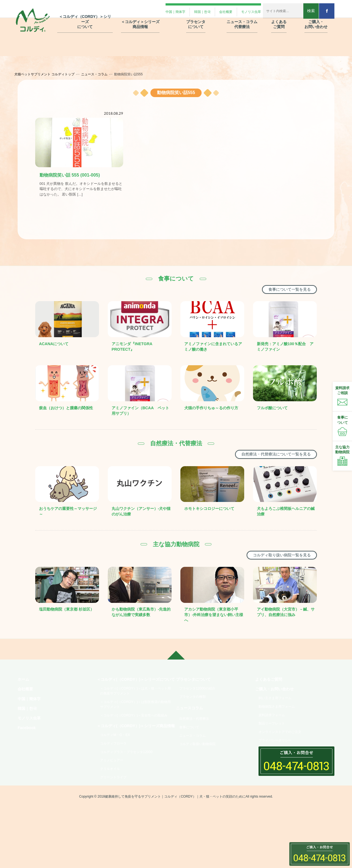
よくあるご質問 (271, 690)
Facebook (28, 745)
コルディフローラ (116, 781)
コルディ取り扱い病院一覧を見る (277, 559)
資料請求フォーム (274, 730)
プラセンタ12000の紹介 (201, 700)
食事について (191, 744)
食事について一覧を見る (285, 292)
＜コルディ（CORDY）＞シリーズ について (85, 16)
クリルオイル (112, 810)
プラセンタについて (196, 690)
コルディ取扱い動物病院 (201, 763)
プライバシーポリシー (278, 759)
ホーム (24, 690)
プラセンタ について (196, 19)
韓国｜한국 (29, 723)
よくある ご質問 (279, 19)
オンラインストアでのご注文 (284, 749)
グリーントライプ (116, 820)
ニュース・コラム (100, 74)
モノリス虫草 (31, 734)
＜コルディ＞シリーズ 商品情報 (140, 19)
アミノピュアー (114, 800)
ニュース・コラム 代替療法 (242, 19)
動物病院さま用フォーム (280, 720)
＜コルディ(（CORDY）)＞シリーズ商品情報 (135, 758)
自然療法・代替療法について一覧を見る (270, 458)
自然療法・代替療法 (197, 734)
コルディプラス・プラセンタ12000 (131, 791)
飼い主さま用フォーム (278, 711)
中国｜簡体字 (31, 712)
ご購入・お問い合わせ (277, 701)
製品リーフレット (274, 740)
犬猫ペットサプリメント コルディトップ (50, 74)
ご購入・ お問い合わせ (316, 19)
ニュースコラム (191, 722)
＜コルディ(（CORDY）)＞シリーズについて (135, 693)
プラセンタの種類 (195, 709)
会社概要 (26, 701)
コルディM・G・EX (118, 771)
